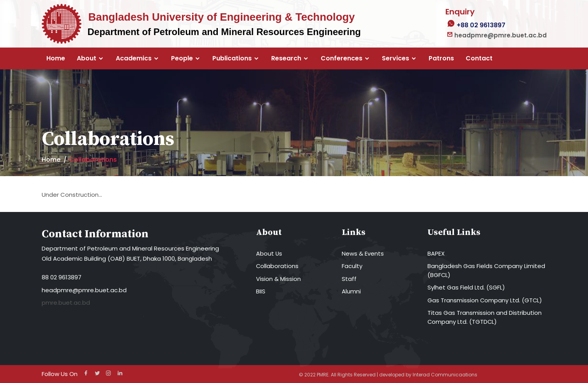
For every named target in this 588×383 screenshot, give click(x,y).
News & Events (363, 253)
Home (56, 58)
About (87, 58)
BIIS (261, 291)
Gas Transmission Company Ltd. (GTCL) (485, 300)
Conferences (342, 58)
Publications (232, 58)
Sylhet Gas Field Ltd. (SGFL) (466, 287)
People (182, 58)
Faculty (352, 266)
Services (396, 58)
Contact (479, 58)
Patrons (441, 58)
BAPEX (436, 253)
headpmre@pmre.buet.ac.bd (84, 290)
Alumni (351, 291)
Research (286, 58)
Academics (134, 58)
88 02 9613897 (62, 277)
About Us (269, 253)
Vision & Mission (278, 279)
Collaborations (277, 266)
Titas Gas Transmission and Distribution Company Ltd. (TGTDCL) (485, 317)
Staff (349, 279)
